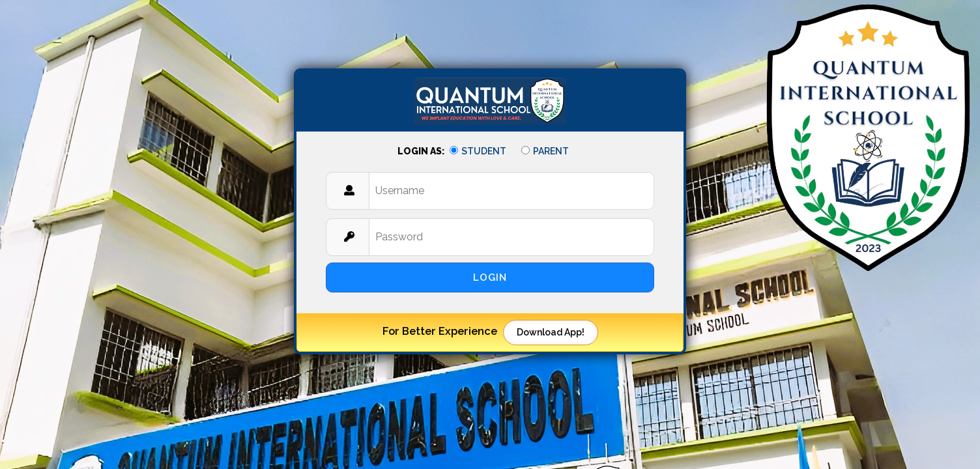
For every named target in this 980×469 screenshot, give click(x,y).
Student (478, 151)
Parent (545, 151)
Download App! (551, 332)
